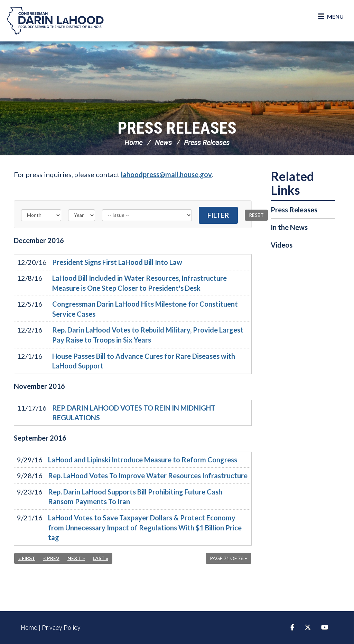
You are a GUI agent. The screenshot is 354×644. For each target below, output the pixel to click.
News (163, 143)
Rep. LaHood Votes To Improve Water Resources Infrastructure (148, 475)
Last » (100, 558)
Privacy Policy (61, 628)
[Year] (82, 215)
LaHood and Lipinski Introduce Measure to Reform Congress (143, 460)
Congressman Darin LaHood (55, 21)
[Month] (41, 215)
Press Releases (177, 128)
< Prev (51, 558)
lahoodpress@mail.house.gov (166, 174)
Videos (282, 245)
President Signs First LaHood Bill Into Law (117, 262)
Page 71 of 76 (229, 558)
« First (27, 558)
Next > (76, 558)
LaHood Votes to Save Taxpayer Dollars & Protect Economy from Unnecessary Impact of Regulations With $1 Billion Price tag (145, 527)
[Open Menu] (331, 17)
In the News (289, 227)
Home (133, 143)
